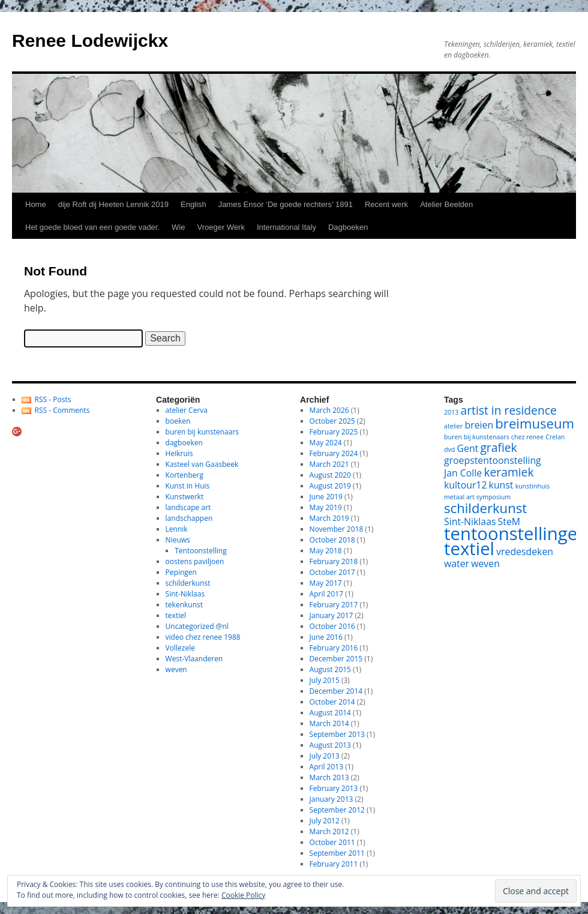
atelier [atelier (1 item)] (453, 426)
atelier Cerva (187, 410)
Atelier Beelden (446, 204)
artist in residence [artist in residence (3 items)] (509, 410)
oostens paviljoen (195, 561)
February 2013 (334, 788)
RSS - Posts (53, 399)
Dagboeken (348, 227)
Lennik (177, 529)
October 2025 (332, 421)
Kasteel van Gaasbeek (202, 464)
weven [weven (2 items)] (485, 564)
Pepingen (181, 572)
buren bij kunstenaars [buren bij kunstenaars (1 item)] (477, 437)
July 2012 (325, 821)
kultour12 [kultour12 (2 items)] (465, 485)
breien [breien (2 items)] (479, 425)
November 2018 (337, 529)
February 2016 (334, 648)
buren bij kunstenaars (202, 432)
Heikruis (179, 453)
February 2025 (334, 432)
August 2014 (330, 713)
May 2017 (326, 583)
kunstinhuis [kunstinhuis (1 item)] (533, 486)
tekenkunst (184, 605)
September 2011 (337, 853)
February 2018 (334, 561)
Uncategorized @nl (197, 626)
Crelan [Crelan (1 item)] (555, 437)
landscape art (188, 507)
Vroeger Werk (220, 227)
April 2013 (326, 767)
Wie (178, 227)
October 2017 (332, 572)
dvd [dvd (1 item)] (449, 449)
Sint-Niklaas (185, 594)
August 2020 (330, 475)
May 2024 (326, 443)
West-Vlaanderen (194, 659)
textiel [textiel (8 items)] (469, 549)
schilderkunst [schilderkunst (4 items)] (485, 508)
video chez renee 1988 (203, 637)
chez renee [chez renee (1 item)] (527, 437)
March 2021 (329, 464)
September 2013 (337, 734)
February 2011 (334, 864)
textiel (176, 615)
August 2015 (330, 669)
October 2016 (332, 626)
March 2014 (329, 723)
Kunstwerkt (185, 497)
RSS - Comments (62, 410)
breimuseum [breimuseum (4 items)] (535, 423)
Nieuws (178, 540)
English (193, 204)
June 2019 (326, 497)
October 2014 (332, 702)
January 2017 (331, 615)
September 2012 (337, 810)
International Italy (286, 227)
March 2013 (329, 777)
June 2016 (326, 637)
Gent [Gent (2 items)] (468, 448)
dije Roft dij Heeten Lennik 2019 (113, 204)
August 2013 (330, 745)
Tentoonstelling (200, 551)
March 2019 (329, 518)
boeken (178, 421)
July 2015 (325, 680)
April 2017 (326, 594)
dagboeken (184, 443)
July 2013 (325, 756)
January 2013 (331, 799)
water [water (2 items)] (457, 564)
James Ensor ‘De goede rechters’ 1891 (286, 204)
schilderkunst (188, 583)
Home (36, 204)
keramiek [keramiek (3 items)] (508, 472)
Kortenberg (184, 475)
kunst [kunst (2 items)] (501, 485)
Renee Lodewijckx (90, 41)
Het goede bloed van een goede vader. (92, 227)
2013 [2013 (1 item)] (451, 412)
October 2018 (332, 540)
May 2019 (326, 507)
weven (176, 669)
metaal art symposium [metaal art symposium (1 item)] (477, 497)
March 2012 (329, 831)
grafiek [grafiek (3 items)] (498, 447)
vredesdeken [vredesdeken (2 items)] (525, 552)
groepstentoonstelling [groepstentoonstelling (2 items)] (493, 460)
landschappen (189, 518)
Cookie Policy (243, 895)
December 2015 (336, 659)
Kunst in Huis (188, 486)
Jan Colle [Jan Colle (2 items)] (463, 473)
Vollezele (180, 648)
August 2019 (330, 486)
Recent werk (386, 204)
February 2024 (334, 453)
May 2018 (326, 551)
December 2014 (336, 691)
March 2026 (329, 410)
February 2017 (334, 605)
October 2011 (332, 842)
